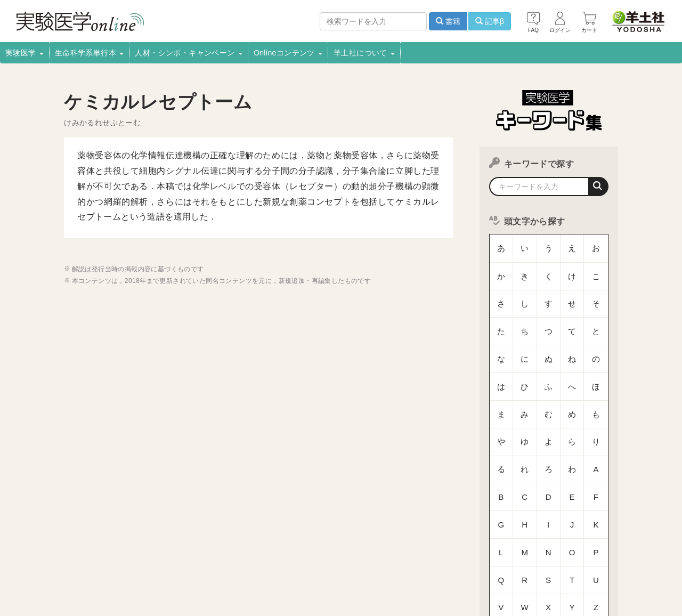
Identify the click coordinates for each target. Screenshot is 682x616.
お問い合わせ (168, 577)
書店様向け (221, 562)
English (214, 577)
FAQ (127, 577)
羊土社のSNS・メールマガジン (593, 562)
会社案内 (39, 562)
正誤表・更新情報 (320, 562)
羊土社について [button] (364, 53)
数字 (549, 482)
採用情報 (80, 562)
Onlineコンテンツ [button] (288, 53)
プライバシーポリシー (437, 562)
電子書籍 (176, 562)
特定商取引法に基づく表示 (65, 577)
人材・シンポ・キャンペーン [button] (189, 53)
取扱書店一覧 (128, 562)
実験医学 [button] (25, 53)
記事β (490, 21)
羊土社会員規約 (508, 562)
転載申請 (376, 562)
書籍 (448, 21)
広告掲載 (266, 562)
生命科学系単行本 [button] (90, 53)
